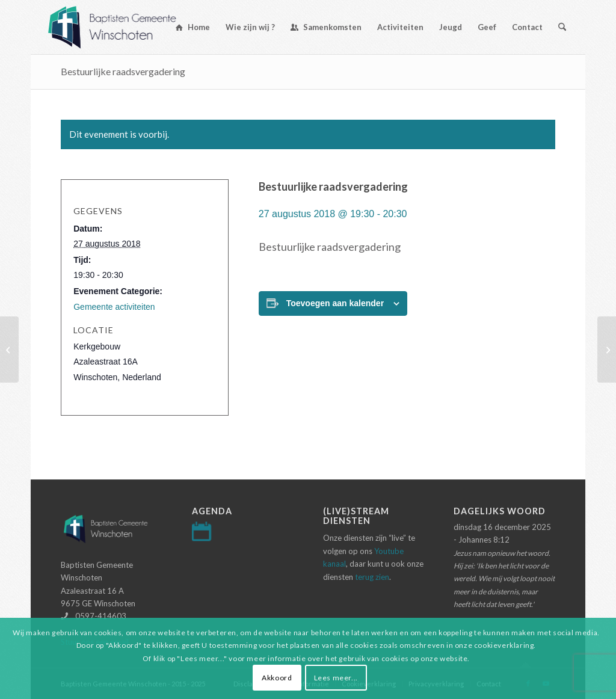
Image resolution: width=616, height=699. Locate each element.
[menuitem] (193, 27)
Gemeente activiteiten (114, 307)
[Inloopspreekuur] (9, 349)
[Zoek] (562, 27)
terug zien (372, 577)
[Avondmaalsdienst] (607, 349)
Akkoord (277, 678)
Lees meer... (336, 678)
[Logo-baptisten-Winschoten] (121, 27)
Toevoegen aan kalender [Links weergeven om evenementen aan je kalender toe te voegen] (335, 303)
